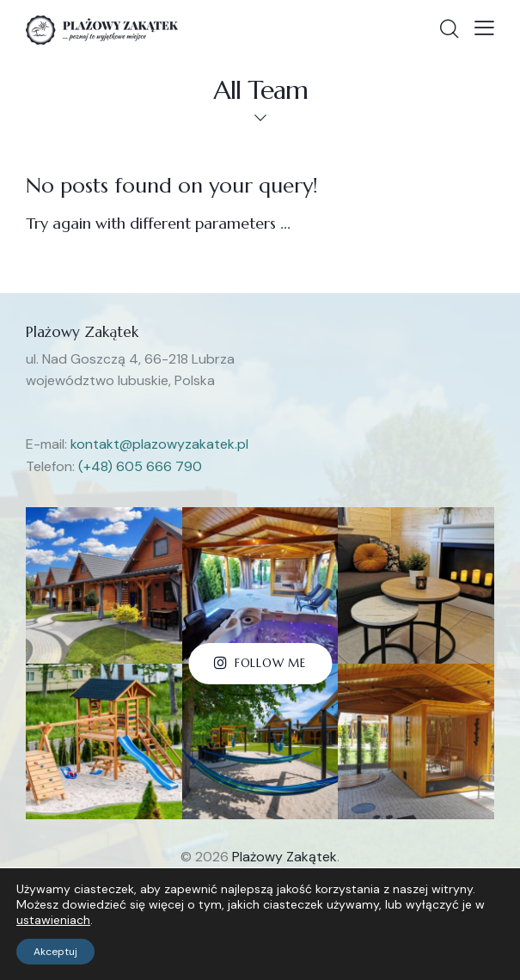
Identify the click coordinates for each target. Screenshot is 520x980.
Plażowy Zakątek (284, 857)
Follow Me (270, 663)
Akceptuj (55, 952)
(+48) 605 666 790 (140, 466)
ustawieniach (53, 920)
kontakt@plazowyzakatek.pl (159, 444)
